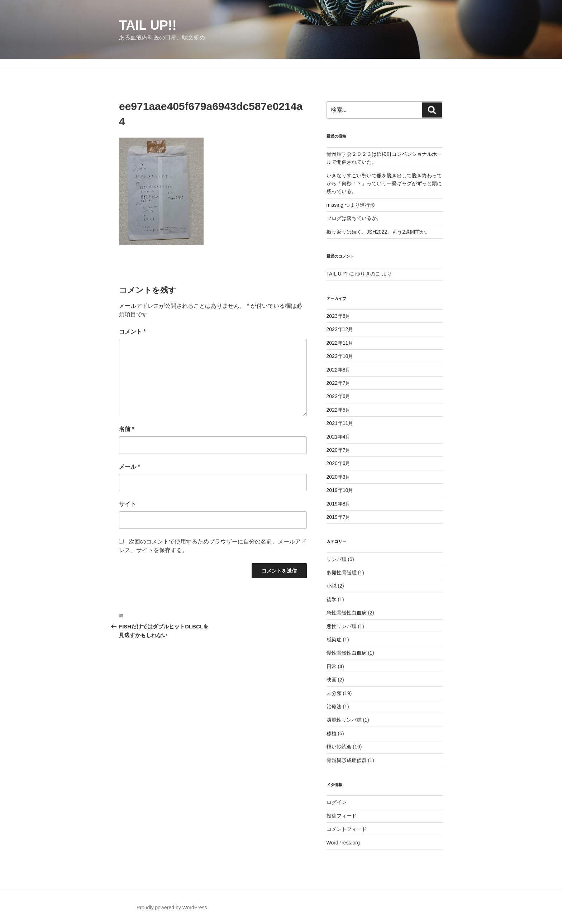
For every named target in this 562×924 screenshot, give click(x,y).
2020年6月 (339, 463)
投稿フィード (342, 816)
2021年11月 (340, 423)
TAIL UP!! (148, 25)
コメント (132, 332)
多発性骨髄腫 (342, 573)
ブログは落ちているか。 (354, 218)
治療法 (334, 707)
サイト (128, 504)
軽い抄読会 (339, 747)
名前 (127, 429)
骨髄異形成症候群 (347, 760)
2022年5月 (339, 410)
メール (130, 467)
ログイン (337, 802)
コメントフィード (347, 829)
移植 (332, 733)
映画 (332, 680)
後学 (332, 599)
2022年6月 (339, 396)
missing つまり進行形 (351, 205)
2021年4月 (339, 437)
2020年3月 (339, 477)
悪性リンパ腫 (342, 626)
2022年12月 (340, 329)
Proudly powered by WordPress (172, 908)
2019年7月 (339, 517)
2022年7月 (339, 383)
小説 (332, 586)
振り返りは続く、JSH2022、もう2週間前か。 (378, 232)
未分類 (334, 693)
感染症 (334, 640)
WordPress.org (343, 843)
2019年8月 (339, 504)
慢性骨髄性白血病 (347, 653)
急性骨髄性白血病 (347, 613)
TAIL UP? (337, 274)
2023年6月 (339, 316)
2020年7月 (339, 450)
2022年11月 (340, 343)
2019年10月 (340, 490)
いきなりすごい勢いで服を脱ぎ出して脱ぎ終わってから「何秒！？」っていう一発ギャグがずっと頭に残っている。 (384, 184)
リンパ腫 (337, 559)
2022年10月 (340, 356)
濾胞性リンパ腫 (344, 720)
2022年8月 (339, 370)
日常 (332, 666)
